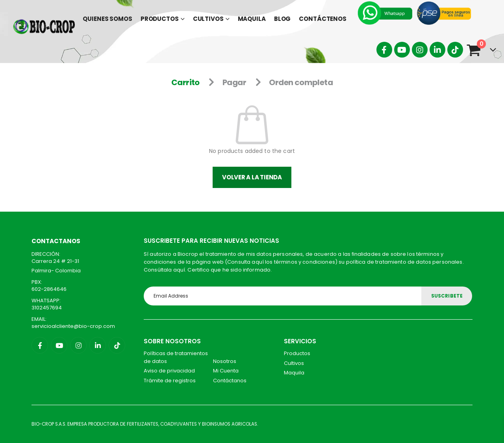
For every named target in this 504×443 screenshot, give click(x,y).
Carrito (185, 82)
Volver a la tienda (252, 177)
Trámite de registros (170, 381)
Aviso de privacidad (169, 371)
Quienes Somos (107, 19)
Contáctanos (230, 381)
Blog (283, 19)
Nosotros (225, 361)
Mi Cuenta (226, 371)
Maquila (252, 19)
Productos (160, 19)
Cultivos (208, 19)
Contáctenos (323, 19)
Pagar (234, 82)
